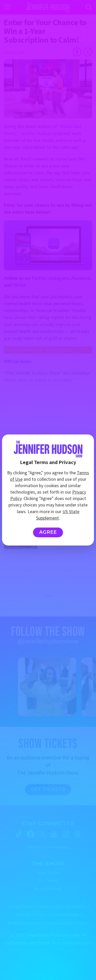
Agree (48, 532)
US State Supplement (58, 515)
